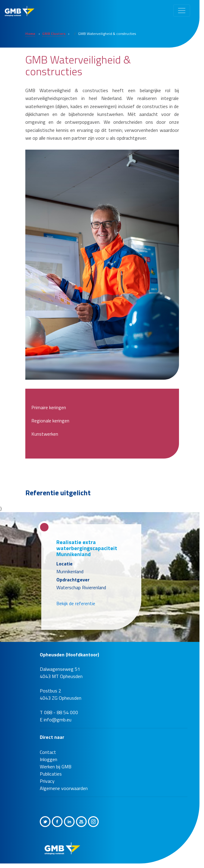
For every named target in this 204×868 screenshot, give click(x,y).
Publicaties (51, 774)
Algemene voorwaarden (64, 788)
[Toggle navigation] (182, 11)
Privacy (47, 781)
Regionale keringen (50, 421)
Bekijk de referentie (76, 603)
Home (30, 34)
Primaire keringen (49, 407)
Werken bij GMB (56, 767)
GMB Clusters (54, 34)
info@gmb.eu (58, 720)
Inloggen (49, 759)
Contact (48, 752)
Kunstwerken (45, 434)
